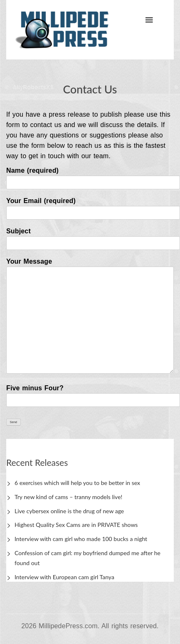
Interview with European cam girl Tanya (64, 577)
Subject (90, 237)
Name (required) (90, 176)
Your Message (90, 316)
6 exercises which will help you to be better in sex (77, 483)
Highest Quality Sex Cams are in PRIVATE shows (76, 525)
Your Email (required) (90, 207)
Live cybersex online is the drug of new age (69, 511)
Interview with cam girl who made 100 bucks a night (81, 539)
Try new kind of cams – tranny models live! (68, 497)
